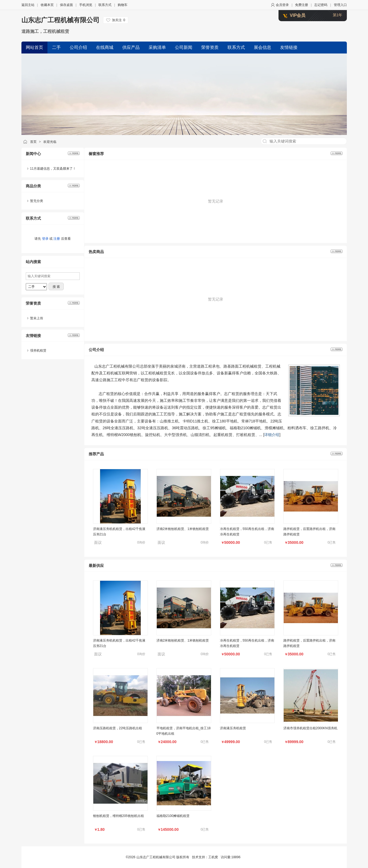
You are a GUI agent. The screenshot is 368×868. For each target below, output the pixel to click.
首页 (33, 142)
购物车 (123, 5)
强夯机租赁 (38, 351)
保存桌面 (66, 5)
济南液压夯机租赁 (233, 728)
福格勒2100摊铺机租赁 (173, 816)
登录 (45, 239)
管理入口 (340, 5)
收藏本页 (47, 5)
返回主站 (28, 5)
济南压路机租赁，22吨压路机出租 (118, 728)
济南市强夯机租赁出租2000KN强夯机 (310, 728)
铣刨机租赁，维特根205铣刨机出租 (119, 816)
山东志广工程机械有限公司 (60, 20)
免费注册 (302, 5)
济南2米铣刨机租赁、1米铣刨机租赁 (183, 529)
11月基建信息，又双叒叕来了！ (53, 169)
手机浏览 (86, 5)
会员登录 (282, 5)
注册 (57, 239)
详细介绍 (272, 435)
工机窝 (213, 857)
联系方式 (105, 5)
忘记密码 (321, 5)
